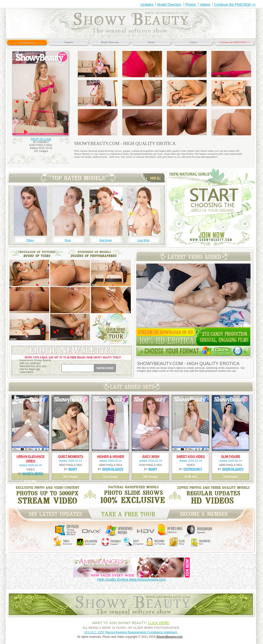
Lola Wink (143, 240)
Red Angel (106, 240)
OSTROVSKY (193, 469)
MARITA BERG (33, 474)
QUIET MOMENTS (70, 456)
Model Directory (169, 4)
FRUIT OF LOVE (41, 139)
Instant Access (27, 42)
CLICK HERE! (159, 623)
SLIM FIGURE (231, 456)
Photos (191, 4)
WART (73, 469)
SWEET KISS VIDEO (191, 456)
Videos (205, 4)
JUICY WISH (151, 456)
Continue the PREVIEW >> (235, 4)
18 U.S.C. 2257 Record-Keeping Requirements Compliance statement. (131, 632)
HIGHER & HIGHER (111, 456)
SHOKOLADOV (113, 469)
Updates (147, 4)
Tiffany (30, 240)
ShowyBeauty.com (170, 637)
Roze (68, 240)
